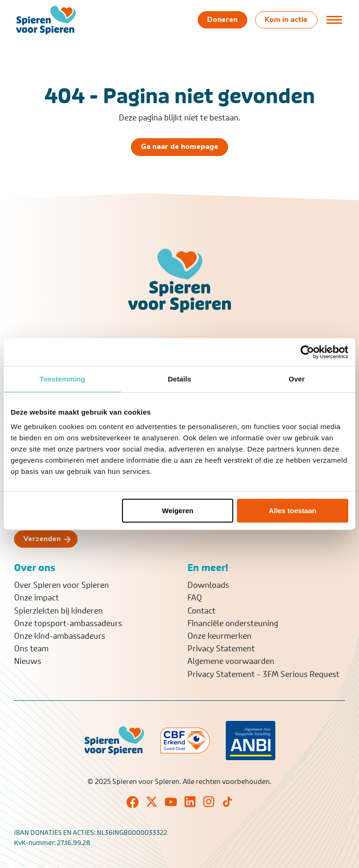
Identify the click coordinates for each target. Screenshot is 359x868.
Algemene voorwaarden (231, 661)
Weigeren (178, 511)
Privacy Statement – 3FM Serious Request (263, 674)
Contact (201, 611)
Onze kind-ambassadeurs (60, 636)
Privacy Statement (221, 649)
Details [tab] (179, 379)
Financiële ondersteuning (233, 623)
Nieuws (28, 661)
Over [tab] (297, 379)
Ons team (31, 649)
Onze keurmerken (219, 636)
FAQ (195, 598)
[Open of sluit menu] (334, 20)
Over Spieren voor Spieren (61, 585)
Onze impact (36, 598)
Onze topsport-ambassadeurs (68, 623)
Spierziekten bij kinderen (58, 611)
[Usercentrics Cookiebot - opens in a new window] (307, 352)
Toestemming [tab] (63, 379)
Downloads (208, 585)
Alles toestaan (293, 511)
